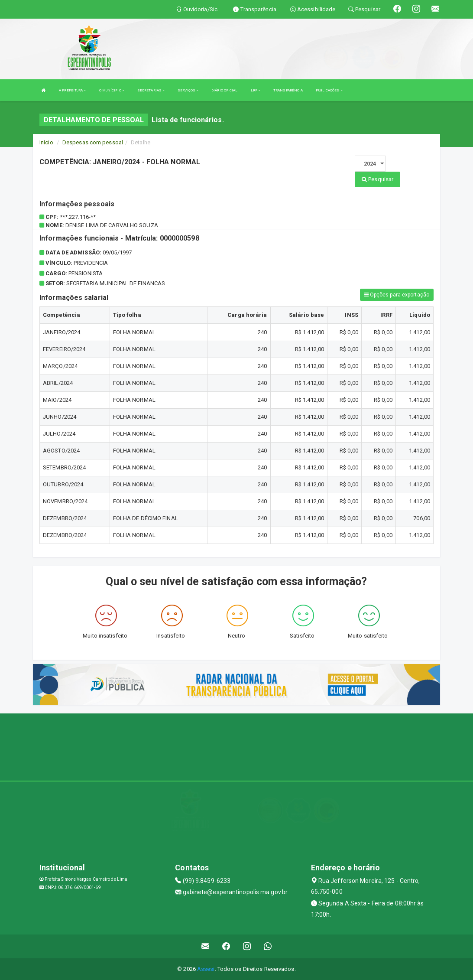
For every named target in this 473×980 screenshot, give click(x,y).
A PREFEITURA (72, 90)
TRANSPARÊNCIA (288, 90)
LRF (256, 90)
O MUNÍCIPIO (112, 90)
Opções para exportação (397, 295)
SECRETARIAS (151, 90)
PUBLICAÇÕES (329, 90)
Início (46, 142)
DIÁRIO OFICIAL (224, 90)
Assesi (206, 969)
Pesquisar (377, 179)
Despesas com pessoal (93, 142)
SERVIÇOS (188, 90)
